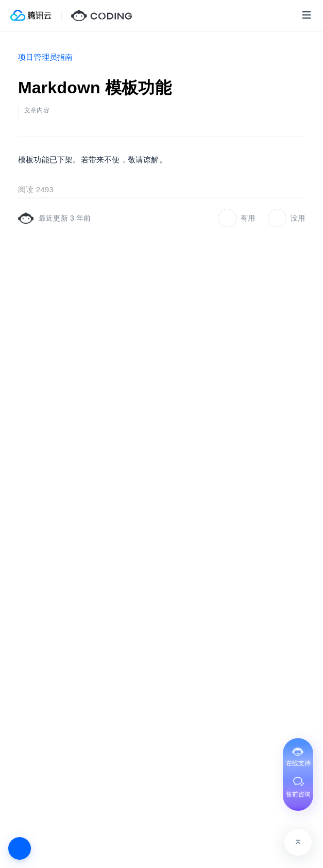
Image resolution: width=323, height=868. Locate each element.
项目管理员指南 (45, 57)
